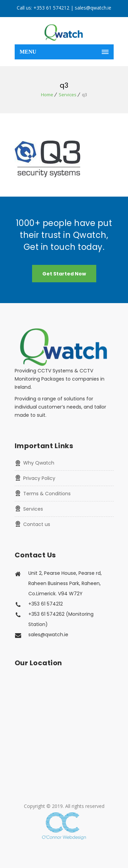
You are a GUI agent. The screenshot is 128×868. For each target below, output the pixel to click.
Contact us (37, 524)
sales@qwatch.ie (93, 8)
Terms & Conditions (47, 494)
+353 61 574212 (51, 8)
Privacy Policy (39, 478)
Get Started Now (64, 274)
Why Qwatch (39, 463)
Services (68, 95)
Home (47, 95)
